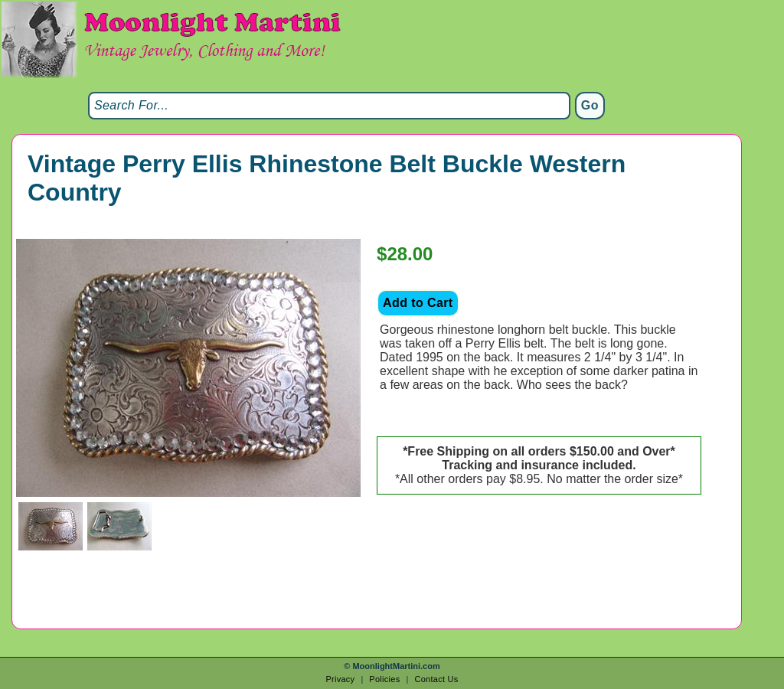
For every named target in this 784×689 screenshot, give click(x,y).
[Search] (329, 106)
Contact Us (436, 679)
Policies (384, 679)
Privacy (340, 679)
